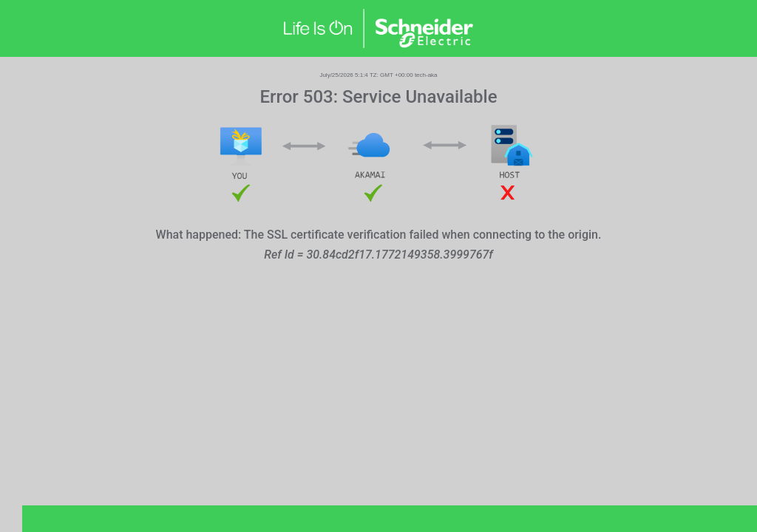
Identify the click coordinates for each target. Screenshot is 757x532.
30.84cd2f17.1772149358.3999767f (399, 255)
